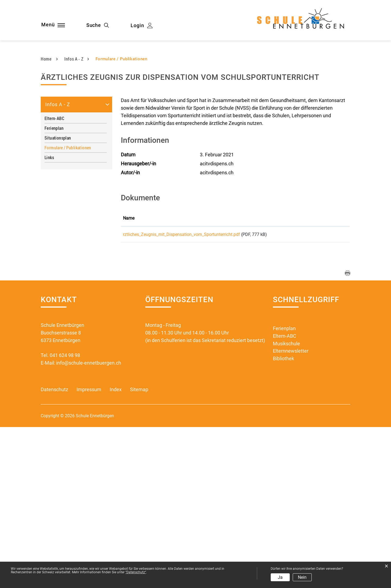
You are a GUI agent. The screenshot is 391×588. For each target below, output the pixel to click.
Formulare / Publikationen (76, 307)
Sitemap (139, 551)
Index (116, 551)
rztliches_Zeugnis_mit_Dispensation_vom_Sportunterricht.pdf (182, 394)
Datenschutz (54, 551)
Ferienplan (54, 287)
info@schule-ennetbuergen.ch (89, 524)
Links (49, 317)
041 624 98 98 (65, 516)
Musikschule (286, 505)
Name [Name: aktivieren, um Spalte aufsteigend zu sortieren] (129, 377)
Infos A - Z (58, 264)
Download (332, 394)
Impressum (89, 551)
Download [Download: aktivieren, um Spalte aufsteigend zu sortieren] (327, 377)
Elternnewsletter (291, 512)
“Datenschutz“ (136, 572)
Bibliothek (283, 520)
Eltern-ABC (54, 278)
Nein (302, 577)
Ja (280, 577)
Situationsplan (58, 297)
